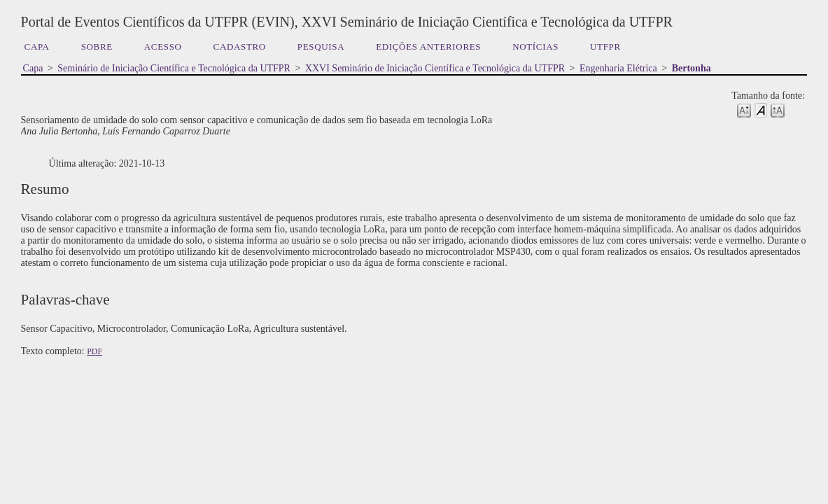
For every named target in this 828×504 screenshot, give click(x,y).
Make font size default (761, 110)
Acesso (163, 47)
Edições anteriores (428, 47)
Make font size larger (778, 110)
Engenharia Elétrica (618, 68)
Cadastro (240, 47)
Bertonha (692, 68)
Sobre (97, 47)
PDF (94, 351)
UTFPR (605, 47)
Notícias (535, 47)
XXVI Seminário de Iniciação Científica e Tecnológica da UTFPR (435, 68)
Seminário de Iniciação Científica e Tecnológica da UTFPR (174, 68)
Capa (37, 47)
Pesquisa (321, 47)
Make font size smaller (744, 110)
